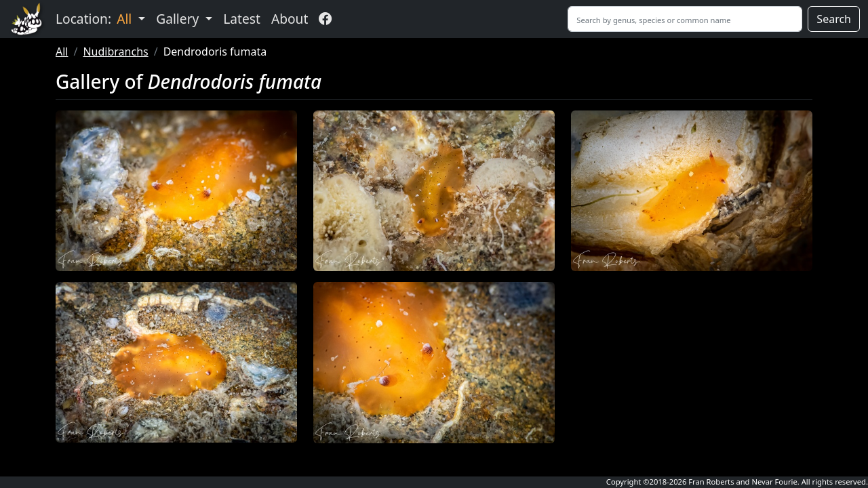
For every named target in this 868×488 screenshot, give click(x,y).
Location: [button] (95, 19)
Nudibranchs (115, 52)
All (62, 52)
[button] (176, 191)
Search (834, 19)
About (290, 19)
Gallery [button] (179, 19)
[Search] (685, 19)
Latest (242, 19)
